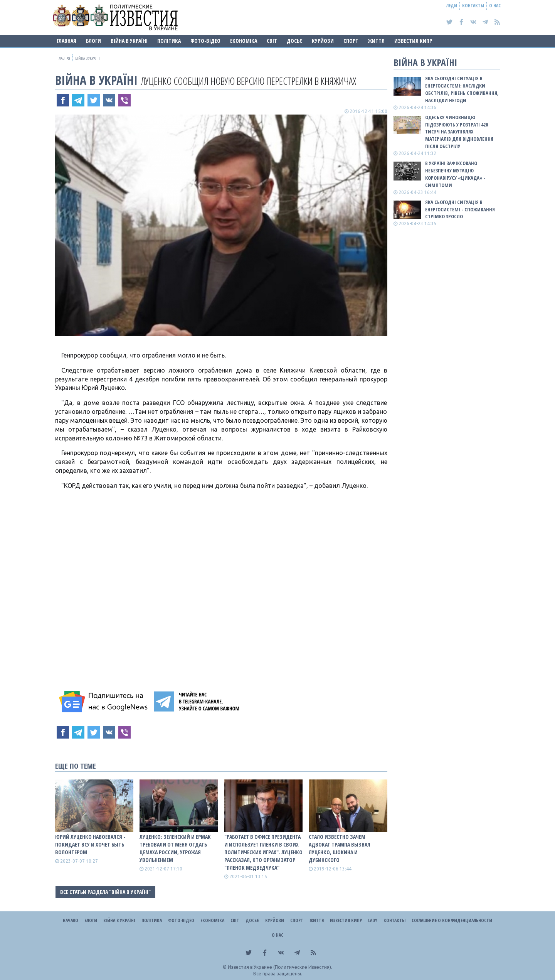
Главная (66, 41)
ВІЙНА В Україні (129, 41)
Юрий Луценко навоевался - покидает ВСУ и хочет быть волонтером (90, 844)
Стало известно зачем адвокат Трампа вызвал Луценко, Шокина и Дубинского (340, 848)
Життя (376, 41)
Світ (272, 41)
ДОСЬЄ (294, 41)
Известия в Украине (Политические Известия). (280, 967)
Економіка (244, 41)
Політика (169, 41)
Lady (373, 920)
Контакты (473, 6)
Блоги (93, 41)
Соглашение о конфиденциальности (452, 920)
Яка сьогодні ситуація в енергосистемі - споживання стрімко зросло (460, 209)
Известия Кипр (413, 41)
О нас (495, 6)
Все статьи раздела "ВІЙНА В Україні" (105, 892)
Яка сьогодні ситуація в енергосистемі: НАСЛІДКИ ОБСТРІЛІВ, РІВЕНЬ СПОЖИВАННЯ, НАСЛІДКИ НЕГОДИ (462, 89)
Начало (71, 920)
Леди (452, 6)
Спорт (351, 41)
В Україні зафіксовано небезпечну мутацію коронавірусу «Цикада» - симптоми (455, 174)
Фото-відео (205, 41)
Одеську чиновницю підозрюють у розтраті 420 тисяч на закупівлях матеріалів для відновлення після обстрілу (459, 132)
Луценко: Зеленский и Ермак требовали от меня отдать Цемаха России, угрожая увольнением (175, 848)
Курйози (323, 41)
